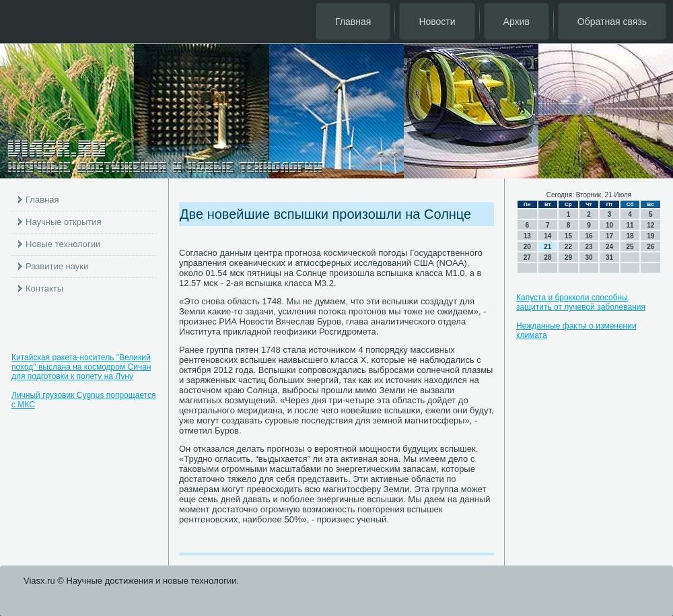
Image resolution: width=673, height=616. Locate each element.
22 (568, 247)
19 (650, 236)
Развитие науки (57, 266)
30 (589, 258)
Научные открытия (64, 222)
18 (630, 236)
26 (650, 247)
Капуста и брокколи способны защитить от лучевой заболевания (581, 302)
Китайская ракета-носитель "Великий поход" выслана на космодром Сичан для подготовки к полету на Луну (81, 367)
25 (630, 247)
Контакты (44, 288)
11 (630, 225)
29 (568, 258)
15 (568, 236)
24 (609, 247)
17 (609, 236)
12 (650, 225)
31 (609, 258)
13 (527, 236)
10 (609, 225)
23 (589, 247)
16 (589, 236)
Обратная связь (612, 22)
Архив (517, 22)
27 (527, 258)
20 (527, 247)
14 (547, 236)
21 (547, 247)
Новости (437, 22)
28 (547, 258)
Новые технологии (63, 244)
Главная (353, 22)
